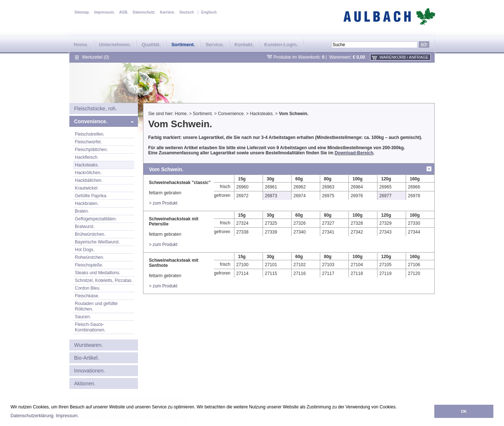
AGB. (124, 12)
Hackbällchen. (89, 180)
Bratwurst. (85, 227)
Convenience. (91, 121)
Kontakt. (244, 45)
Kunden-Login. (281, 45)
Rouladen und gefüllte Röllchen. (96, 306)
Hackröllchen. (88, 173)
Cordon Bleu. (88, 288)
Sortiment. (183, 45)
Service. (215, 45)
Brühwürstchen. (90, 234)
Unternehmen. (115, 45)
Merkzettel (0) (96, 57)
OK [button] (464, 411)
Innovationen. (90, 371)
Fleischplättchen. (91, 150)
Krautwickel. (87, 188)
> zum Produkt (163, 203)
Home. (81, 45)
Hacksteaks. (87, 165)
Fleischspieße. (89, 265)
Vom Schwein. (293, 114)
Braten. (82, 211)
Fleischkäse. (87, 296)
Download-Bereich (354, 153)
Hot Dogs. (85, 250)
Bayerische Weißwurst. (97, 242)
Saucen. (83, 317)
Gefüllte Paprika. (91, 196)
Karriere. (167, 12)
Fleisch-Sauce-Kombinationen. (90, 327)
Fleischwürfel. (88, 142)
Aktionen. (85, 383)
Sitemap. (82, 12)
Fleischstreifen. (90, 134)
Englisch (209, 12)
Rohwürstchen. (90, 257)
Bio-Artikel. (87, 358)
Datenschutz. (144, 12)
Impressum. (67, 416)
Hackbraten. (87, 203)
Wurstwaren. (88, 345)
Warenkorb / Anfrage (404, 57)
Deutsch (187, 12)
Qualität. (151, 45)
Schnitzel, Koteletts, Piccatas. (104, 280)
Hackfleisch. (87, 157)
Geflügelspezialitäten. (96, 219)
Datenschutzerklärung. (33, 416)
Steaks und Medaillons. (98, 273)
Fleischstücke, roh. (96, 109)
